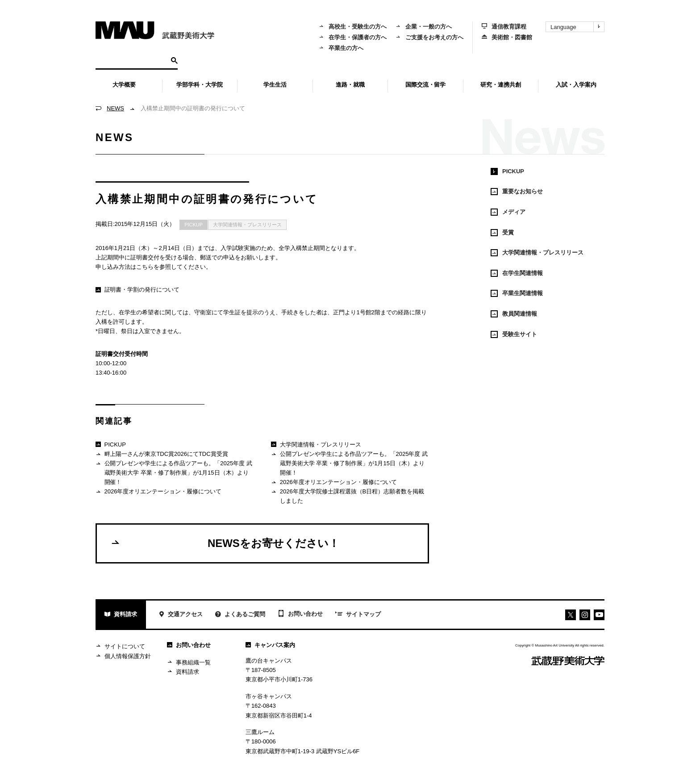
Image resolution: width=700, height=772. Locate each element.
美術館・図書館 (507, 37)
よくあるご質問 (240, 615)
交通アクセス (181, 615)
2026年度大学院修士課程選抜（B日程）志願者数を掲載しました (348, 496)
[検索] (132, 60)
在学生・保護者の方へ (353, 37)
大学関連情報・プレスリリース (247, 225)
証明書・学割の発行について (137, 290)
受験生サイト (514, 334)
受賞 (502, 233)
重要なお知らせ (517, 192)
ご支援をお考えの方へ (429, 37)
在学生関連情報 (517, 273)
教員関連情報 (514, 314)
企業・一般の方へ (424, 27)
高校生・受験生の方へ (353, 27)
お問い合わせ (300, 614)
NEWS (115, 108)
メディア (508, 212)
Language (577, 27)
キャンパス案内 (270, 645)
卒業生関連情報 (517, 293)
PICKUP (194, 225)
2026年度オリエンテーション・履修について (158, 492)
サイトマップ (358, 615)
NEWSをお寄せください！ (225, 543)
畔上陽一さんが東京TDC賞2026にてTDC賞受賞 (162, 454)
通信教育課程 (504, 27)
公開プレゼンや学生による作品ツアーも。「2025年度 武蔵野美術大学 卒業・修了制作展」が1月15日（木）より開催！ (174, 472)
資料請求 (121, 615)
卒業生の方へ (341, 48)
